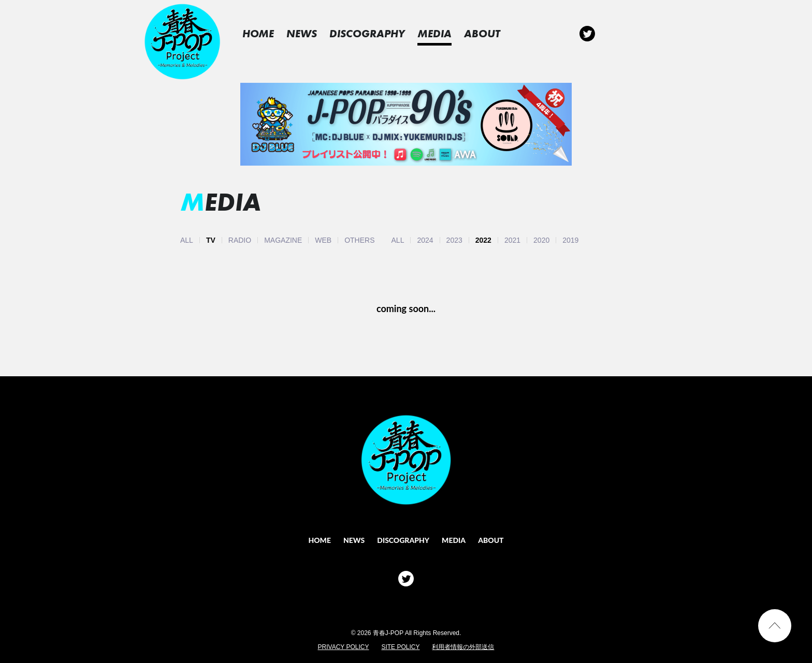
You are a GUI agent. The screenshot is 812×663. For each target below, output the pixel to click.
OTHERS (359, 240)
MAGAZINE (283, 240)
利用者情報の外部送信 (463, 647)
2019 (570, 240)
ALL (187, 240)
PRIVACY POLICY (344, 647)
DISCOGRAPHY (376, 33)
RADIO (240, 240)
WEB (323, 240)
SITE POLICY (400, 647)
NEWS (311, 33)
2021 (512, 240)
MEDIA (444, 33)
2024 (425, 240)
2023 (454, 240)
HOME (267, 33)
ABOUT (491, 33)
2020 (541, 240)
